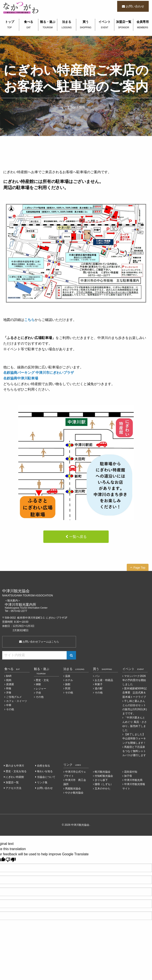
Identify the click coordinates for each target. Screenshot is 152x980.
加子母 (128, 776)
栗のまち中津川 (15, 766)
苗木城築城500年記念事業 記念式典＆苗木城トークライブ (135, 693)
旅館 (68, 684)
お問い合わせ (135, 6)
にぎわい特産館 (15, 777)
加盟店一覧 (124, 25)
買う (86, 25)
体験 (38, 684)
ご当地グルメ (14, 697)
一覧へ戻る (78, 537)
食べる (29, 25)
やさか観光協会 (74, 793)
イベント (105, 25)
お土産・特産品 (104, 680)
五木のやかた (103, 789)
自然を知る (44, 766)
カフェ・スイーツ (17, 701)
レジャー (41, 689)
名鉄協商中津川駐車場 (21, 378)
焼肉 (9, 680)
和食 (9, 688)
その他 (10, 709)
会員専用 (143, 25)
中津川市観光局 (133, 780)
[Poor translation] (11, 860)
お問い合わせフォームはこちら (39, 642)
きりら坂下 (101, 780)
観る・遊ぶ (48, 25)
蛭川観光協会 (103, 772)
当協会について (46, 777)
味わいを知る (45, 771)
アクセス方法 (14, 788)
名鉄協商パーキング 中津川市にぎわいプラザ (39, 373)
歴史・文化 (42, 680)
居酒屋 (10, 684)
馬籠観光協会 (73, 789)
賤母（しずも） (104, 784)
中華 (9, 705)
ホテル (69, 680)
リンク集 (42, 782)
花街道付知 (131, 772)
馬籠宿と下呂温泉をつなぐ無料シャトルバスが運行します (134, 751)
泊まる (67, 25)
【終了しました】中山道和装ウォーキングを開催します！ (134, 738)
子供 (38, 693)
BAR (9, 676)
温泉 (68, 676)
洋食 (9, 693)
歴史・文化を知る (16, 771)
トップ (9, 25)
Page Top (139, 568)
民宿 (68, 688)
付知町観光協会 (104, 776)
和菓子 (99, 684)
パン (97, 676)
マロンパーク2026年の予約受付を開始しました (134, 680)
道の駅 (99, 688)
